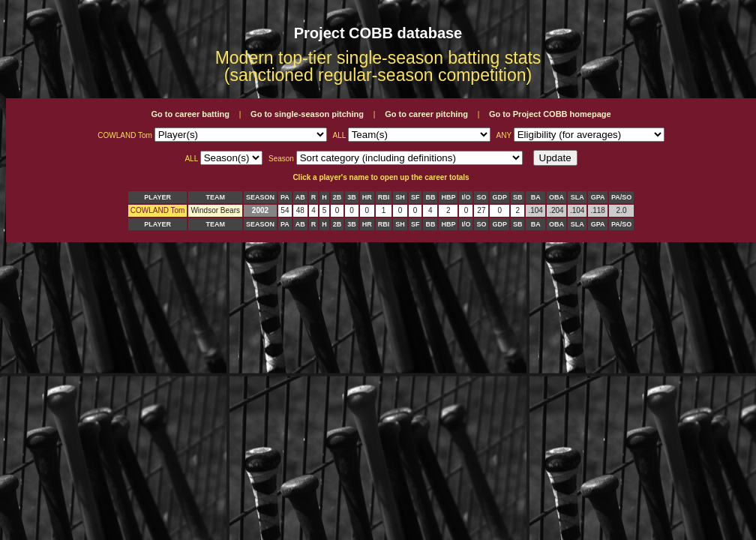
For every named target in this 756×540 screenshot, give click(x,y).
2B (337, 197)
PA (285, 197)
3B (352, 197)
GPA (598, 197)
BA (536, 197)
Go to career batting (190, 114)
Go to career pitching (426, 114)
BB (430, 197)
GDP (499, 197)
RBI (384, 197)
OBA (556, 197)
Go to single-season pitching (307, 114)
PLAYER (157, 197)
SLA (577, 197)
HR (367, 197)
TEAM (215, 197)
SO (481, 197)
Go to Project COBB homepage (550, 114)
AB (300, 197)
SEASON (260, 197)
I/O (466, 197)
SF (415, 197)
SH (400, 197)
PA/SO (621, 197)
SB (518, 197)
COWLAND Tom (158, 210)
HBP (448, 197)
